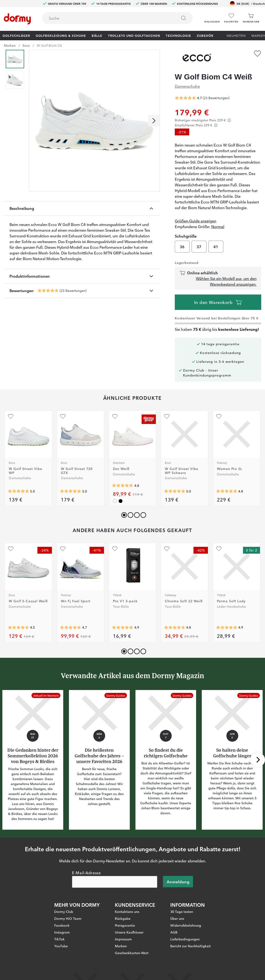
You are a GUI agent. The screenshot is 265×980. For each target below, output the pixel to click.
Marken (10, 45)
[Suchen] (184, 18)
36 (182, 247)
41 (216, 247)
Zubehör (205, 35)
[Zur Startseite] (17, 19)
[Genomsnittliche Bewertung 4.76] (123, 486)
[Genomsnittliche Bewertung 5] (18, 491)
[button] (212, 16)
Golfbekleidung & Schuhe (61, 35)
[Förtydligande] (229, 120)
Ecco (26, 45)
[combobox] (117, 18)
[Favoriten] (231, 18)
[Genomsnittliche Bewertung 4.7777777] (227, 491)
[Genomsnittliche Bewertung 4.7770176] (175, 628)
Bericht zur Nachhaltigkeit (191, 946)
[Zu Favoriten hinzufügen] (257, 54)
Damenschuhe (187, 86)
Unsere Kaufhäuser (129, 932)
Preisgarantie (125, 925)
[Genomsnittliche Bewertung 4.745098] (71, 628)
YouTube (61, 946)
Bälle (97, 35)
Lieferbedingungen (185, 939)
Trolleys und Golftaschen (134, 35)
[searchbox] (107, 18)
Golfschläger (16, 35)
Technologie (178, 35)
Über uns (177, 918)
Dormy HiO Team (68, 918)
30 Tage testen (182, 911)
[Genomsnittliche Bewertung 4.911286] (123, 628)
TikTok (59, 939)
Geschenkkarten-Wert (132, 952)
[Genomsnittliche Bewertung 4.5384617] (18, 628)
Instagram (62, 932)
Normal (218, 226)
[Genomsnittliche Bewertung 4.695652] (48, 291)
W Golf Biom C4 (49, 45)
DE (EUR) (247, 4)
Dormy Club (64, 911)
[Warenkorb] (251, 18)
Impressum (123, 939)
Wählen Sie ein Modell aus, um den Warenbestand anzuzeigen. (226, 281)
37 (199, 247)
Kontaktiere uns (127, 911)
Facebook (62, 925)
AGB (174, 932)
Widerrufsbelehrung (186, 925)
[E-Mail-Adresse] (115, 882)
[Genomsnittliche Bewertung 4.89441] (227, 628)
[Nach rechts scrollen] (154, 121)
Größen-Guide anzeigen (195, 221)
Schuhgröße (186, 236)
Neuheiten (236, 35)
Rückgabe (123, 918)
